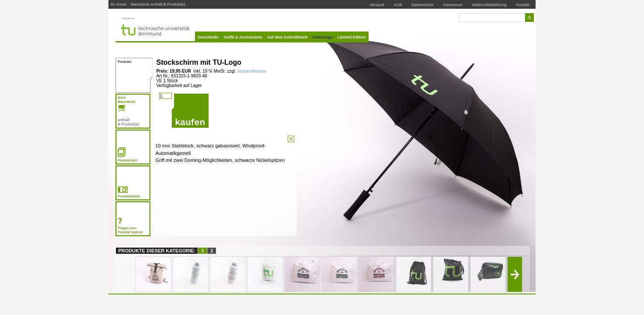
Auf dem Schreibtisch (287, 37)
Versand (377, 5)
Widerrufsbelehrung (489, 5)
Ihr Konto (119, 4)
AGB (398, 5)
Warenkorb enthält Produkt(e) (158, 4)
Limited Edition (352, 37)
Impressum (453, 5)
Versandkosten (251, 71)
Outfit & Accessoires (243, 37)
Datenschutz (422, 5)
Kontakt (523, 4)
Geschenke (208, 37)
